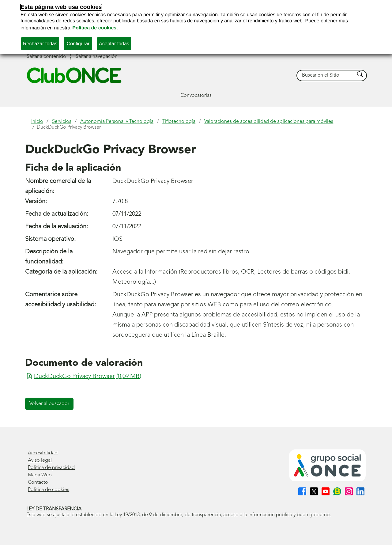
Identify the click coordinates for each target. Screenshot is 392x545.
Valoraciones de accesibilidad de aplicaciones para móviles (269, 122)
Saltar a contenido (46, 57)
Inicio (37, 122)
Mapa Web (40, 475)
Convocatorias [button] (196, 96)
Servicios (62, 122)
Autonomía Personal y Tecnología (117, 122)
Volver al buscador (49, 404)
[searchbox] (326, 76)
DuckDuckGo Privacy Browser (69, 127)
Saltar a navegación (97, 57)
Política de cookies (94, 28)
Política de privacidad (51, 468)
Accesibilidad (43, 453)
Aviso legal (40, 460)
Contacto (38, 483)
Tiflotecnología (179, 122)
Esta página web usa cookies (61, 7)
